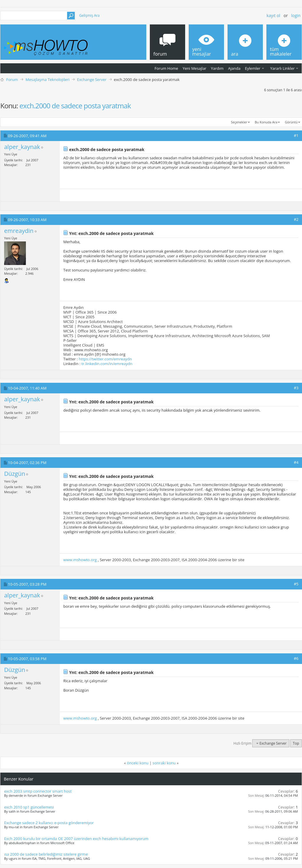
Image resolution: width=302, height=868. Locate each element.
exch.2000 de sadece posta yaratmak (75, 106)
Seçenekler (239, 122)
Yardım (217, 68)
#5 (296, 584)
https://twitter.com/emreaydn (105, 359)
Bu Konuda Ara (266, 122)
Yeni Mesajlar (194, 68)
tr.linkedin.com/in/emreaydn (107, 364)
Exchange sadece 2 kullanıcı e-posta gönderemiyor (49, 823)
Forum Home (166, 68)
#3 (296, 388)
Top (296, 743)
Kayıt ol (273, 15)
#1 (296, 135)
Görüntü (291, 122)
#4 (296, 462)
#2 (296, 219)
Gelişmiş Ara (89, 15)
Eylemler (253, 68)
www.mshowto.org (80, 560)
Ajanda (234, 68)
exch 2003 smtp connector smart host (38, 791)
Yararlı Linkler (282, 68)
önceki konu (138, 763)
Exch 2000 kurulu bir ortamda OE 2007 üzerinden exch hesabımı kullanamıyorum (76, 839)
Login (296, 15)
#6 (296, 658)
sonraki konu (164, 763)
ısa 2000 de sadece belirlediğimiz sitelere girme (46, 854)
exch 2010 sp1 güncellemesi (29, 807)
